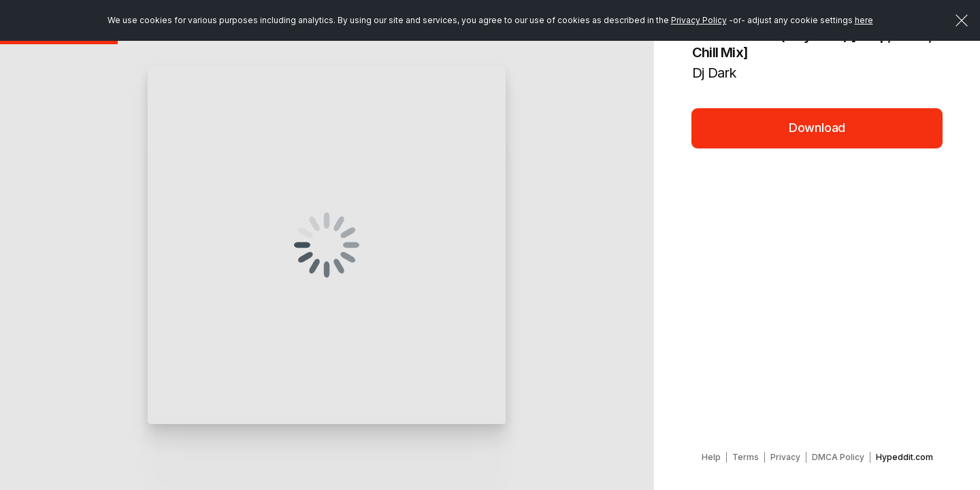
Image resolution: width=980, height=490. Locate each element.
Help (711, 457)
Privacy (785, 457)
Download (817, 128)
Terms (746, 457)
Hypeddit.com (904, 457)
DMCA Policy (838, 457)
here (864, 20)
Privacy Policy (699, 20)
